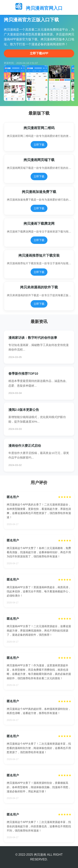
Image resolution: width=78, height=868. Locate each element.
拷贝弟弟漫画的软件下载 (39, 287)
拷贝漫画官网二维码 (39, 128)
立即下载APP (39, 53)
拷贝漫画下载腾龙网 (39, 224)
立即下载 (39, 145)
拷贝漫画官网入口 (44, 8)
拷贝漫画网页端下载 (39, 160)
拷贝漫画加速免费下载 (39, 192)
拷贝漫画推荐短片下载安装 (39, 255)
